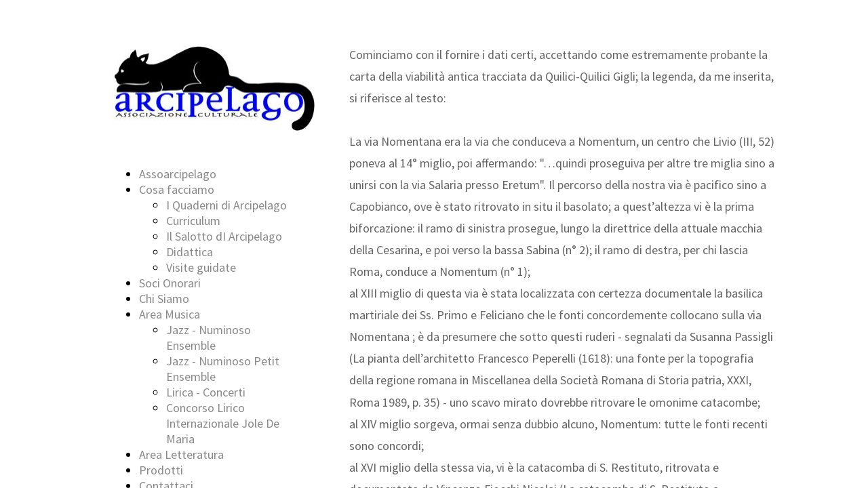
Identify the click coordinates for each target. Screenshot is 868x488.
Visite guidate (201, 267)
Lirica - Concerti (206, 392)
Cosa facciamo (177, 189)
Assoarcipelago (178, 174)
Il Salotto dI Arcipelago (224, 236)
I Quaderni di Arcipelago (226, 205)
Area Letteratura (181, 454)
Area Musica (170, 314)
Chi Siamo (164, 299)
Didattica (190, 252)
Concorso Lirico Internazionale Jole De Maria (223, 423)
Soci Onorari (170, 283)
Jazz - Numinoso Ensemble (209, 338)
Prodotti (161, 470)
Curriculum (193, 221)
